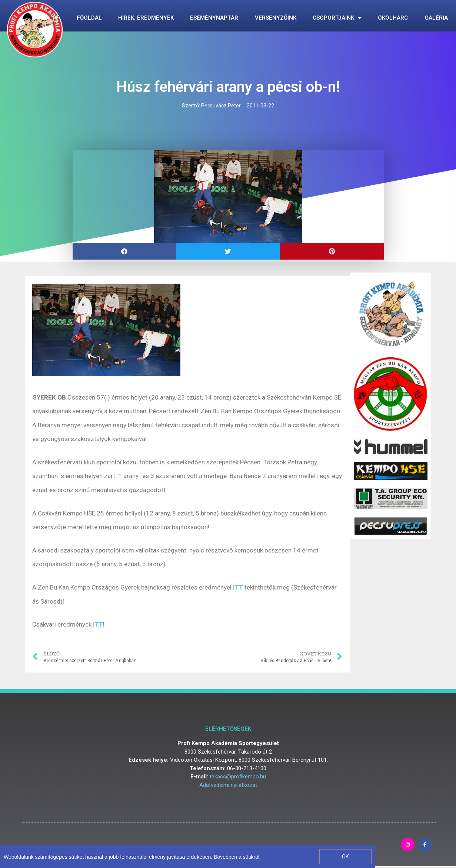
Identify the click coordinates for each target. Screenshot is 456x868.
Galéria (436, 18)
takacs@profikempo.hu (238, 777)
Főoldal (89, 18)
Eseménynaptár (214, 18)
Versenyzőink (276, 18)
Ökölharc (393, 18)
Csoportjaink (337, 18)
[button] (345, 857)
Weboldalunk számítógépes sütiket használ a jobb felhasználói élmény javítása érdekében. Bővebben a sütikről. (132, 857)
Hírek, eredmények (146, 18)
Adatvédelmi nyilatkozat (228, 785)
